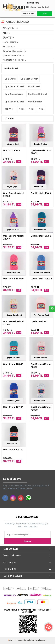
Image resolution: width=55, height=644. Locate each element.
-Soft (11, 640)
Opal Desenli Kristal (14, 86)
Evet (45, 14)
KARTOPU (9, 109)
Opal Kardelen (35, 102)
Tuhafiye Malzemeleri (13, 51)
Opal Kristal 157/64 (13, 407)
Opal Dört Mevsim (29, 79)
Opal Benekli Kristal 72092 (41, 366)
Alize (5, 33)
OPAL (22, 109)
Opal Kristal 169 (12, 150)
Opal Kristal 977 (39, 321)
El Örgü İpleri (9, 28)
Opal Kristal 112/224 (41, 279)
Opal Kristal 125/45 (13, 364)
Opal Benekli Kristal (14, 94)
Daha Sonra (29, 14)
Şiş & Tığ (7, 37)
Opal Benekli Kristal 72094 (13, 195)
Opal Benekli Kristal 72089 (13, 323)
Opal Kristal (10, 79)
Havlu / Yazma (10, 42)
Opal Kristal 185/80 (41, 236)
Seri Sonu (8, 47)
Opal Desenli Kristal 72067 (13, 237)
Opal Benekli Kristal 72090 (41, 408)
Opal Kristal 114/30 (13, 450)
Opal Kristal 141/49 (41, 193)
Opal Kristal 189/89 (13, 279)
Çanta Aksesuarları (12, 56)
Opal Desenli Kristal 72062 (41, 152)
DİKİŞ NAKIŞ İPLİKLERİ (13, 60)
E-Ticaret (19, 640)
